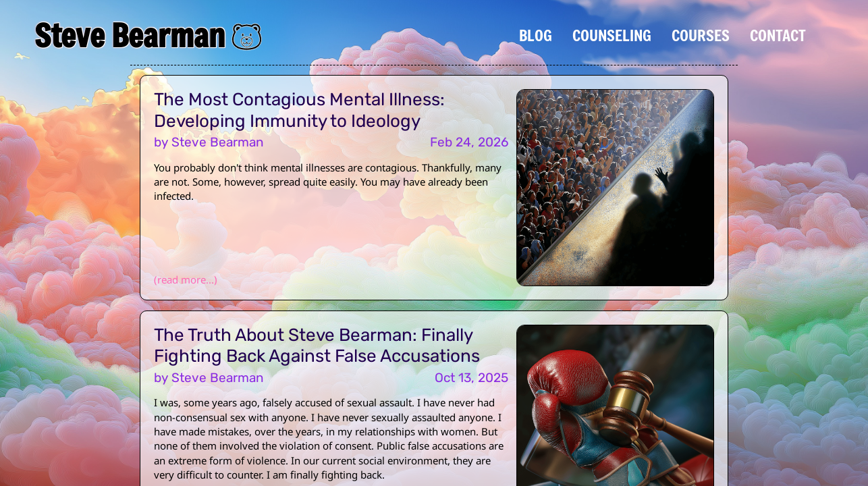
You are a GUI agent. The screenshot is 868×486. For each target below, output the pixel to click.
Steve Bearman (130, 35)
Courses (701, 35)
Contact (778, 35)
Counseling (612, 35)
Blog (536, 35)
